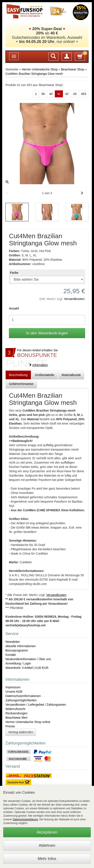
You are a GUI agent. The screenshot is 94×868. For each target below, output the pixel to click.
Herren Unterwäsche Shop (40, 69)
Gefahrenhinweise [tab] (21, 384)
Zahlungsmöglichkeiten (21, 700)
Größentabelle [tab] (45, 375)
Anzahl (14, 308)
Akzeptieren (47, 832)
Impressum (13, 687)
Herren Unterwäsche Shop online (28, 722)
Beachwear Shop (73, 69)
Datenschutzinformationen (23, 696)
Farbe (14, 273)
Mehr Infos (47, 859)
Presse (10, 726)
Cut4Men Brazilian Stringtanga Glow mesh (34, 74)
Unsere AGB (14, 692)
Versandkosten (74, 299)
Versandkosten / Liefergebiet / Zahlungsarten (36, 705)
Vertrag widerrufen (21, 732)
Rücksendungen (16, 713)
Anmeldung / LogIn (18, 663)
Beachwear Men (16, 718)
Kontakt (11, 655)
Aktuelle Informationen (21, 646)
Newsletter (13, 642)
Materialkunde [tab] (71, 375)
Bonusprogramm (17, 650)
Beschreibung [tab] (18, 375)
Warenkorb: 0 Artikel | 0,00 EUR (27, 668)
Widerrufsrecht (15, 709)
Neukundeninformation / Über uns (28, 659)
